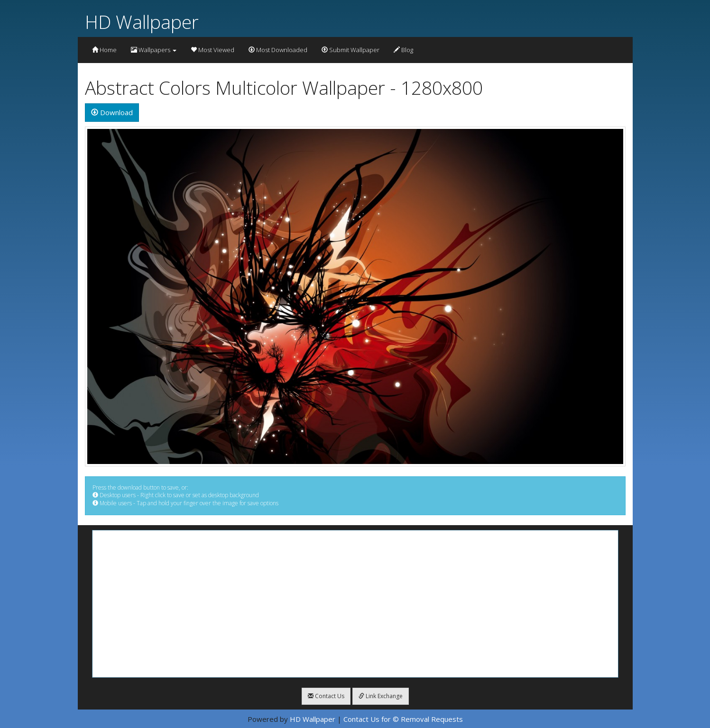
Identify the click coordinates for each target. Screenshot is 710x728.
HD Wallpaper (142, 22)
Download (112, 112)
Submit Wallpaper (350, 50)
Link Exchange (381, 696)
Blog (403, 50)
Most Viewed (212, 50)
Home (104, 50)
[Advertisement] (355, 604)
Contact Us (326, 696)
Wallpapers (154, 50)
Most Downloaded (278, 50)
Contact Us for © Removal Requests (403, 719)
